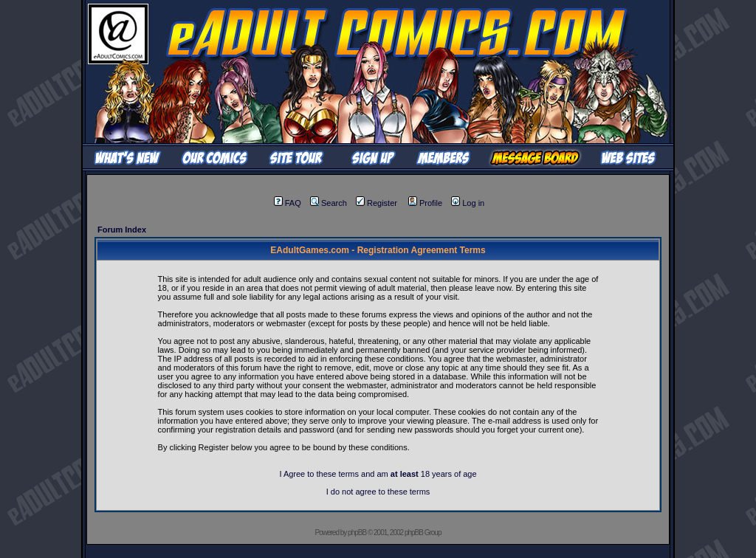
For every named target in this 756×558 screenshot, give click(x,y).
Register (377, 203)
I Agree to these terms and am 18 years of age (378, 474)
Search (329, 203)
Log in (468, 203)
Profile (425, 203)
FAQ (288, 203)
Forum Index (122, 230)
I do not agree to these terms (378, 492)
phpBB (357, 533)
